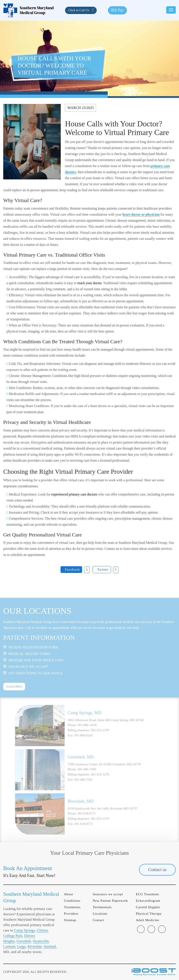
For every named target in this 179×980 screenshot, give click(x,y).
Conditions (72, 901)
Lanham (9, 946)
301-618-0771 (87, 820)
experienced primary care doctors (74, 494)
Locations (100, 914)
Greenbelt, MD (81, 764)
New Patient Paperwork (110, 901)
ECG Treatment (148, 894)
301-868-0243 (83, 742)
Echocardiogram (148, 901)
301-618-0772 (83, 831)
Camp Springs (24, 930)
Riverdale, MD (81, 808)
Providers (71, 914)
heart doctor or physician (141, 214)
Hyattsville (41, 941)
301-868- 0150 (87, 732)
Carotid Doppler (148, 907)
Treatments (72, 907)
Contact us (157, 870)
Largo (21, 946)
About (69, 894)
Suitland (50, 946)
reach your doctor (89, 283)
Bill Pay (118, 10)
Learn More (14, 693)
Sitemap (70, 920)
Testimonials (102, 907)
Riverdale (35, 946)
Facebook (72, 570)
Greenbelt (24, 941)
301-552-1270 (100, 737)
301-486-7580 (87, 776)
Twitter (103, 570)
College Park (13, 936)
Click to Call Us (79, 10)
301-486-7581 (83, 786)
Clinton (42, 930)
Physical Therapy (149, 914)
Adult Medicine (148, 920)
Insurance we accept (108, 894)
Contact (98, 920)
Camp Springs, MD (84, 720)
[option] (89, 732)
